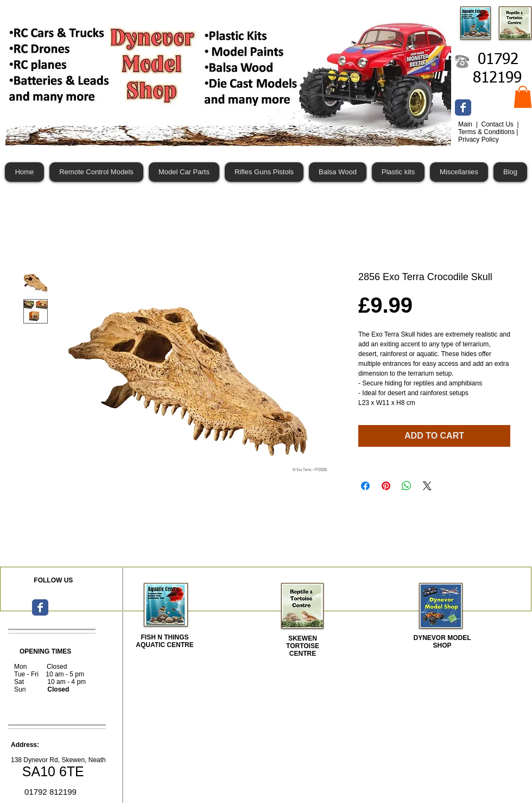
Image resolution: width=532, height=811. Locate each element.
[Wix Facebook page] (463, 107)
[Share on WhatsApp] (407, 486)
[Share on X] (427, 486)
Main (466, 124)
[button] (523, 97)
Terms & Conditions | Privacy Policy (488, 136)
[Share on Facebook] (365, 486)
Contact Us (498, 124)
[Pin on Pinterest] (386, 486)
